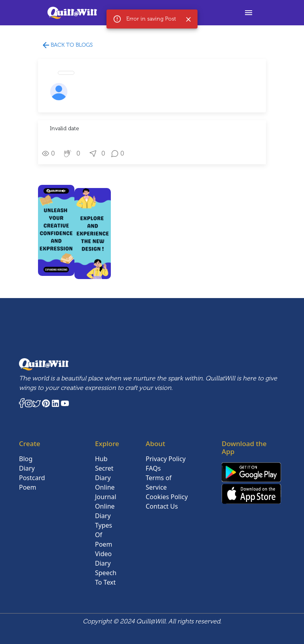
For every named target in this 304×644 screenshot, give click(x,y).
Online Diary (105, 511)
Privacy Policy (166, 459)
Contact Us (162, 506)
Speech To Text (106, 578)
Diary (27, 468)
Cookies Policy (167, 497)
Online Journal (106, 492)
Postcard (32, 478)
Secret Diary (104, 473)
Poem (28, 487)
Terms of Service (159, 483)
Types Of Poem (104, 535)
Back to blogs (67, 45)
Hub (101, 459)
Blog (26, 459)
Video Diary (103, 559)
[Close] (188, 19)
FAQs (153, 468)
